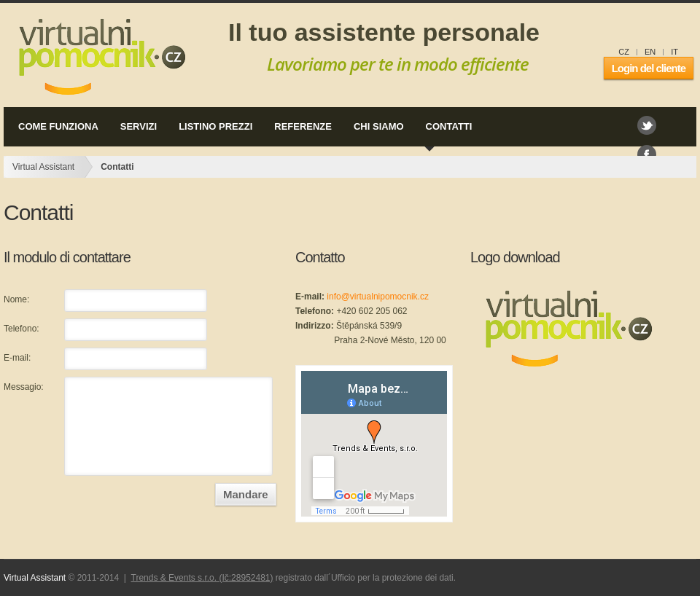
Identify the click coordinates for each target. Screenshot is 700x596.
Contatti (117, 167)
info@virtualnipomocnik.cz (378, 297)
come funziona (55, 127)
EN (650, 52)
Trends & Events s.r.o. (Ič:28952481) (202, 578)
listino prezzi (213, 127)
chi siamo (376, 127)
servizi (136, 127)
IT (674, 52)
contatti (446, 127)
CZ (624, 52)
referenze (300, 127)
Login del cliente (649, 68)
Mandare (246, 494)
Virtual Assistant (98, 57)
